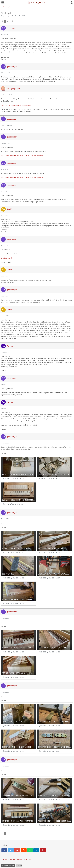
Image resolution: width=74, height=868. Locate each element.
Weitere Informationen (8, 865)
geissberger (7, 16)
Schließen (19, 865)
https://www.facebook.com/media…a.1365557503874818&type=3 (22, 155)
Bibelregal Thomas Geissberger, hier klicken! (15, 105)
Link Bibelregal (6, 258)
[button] (3, 2)
